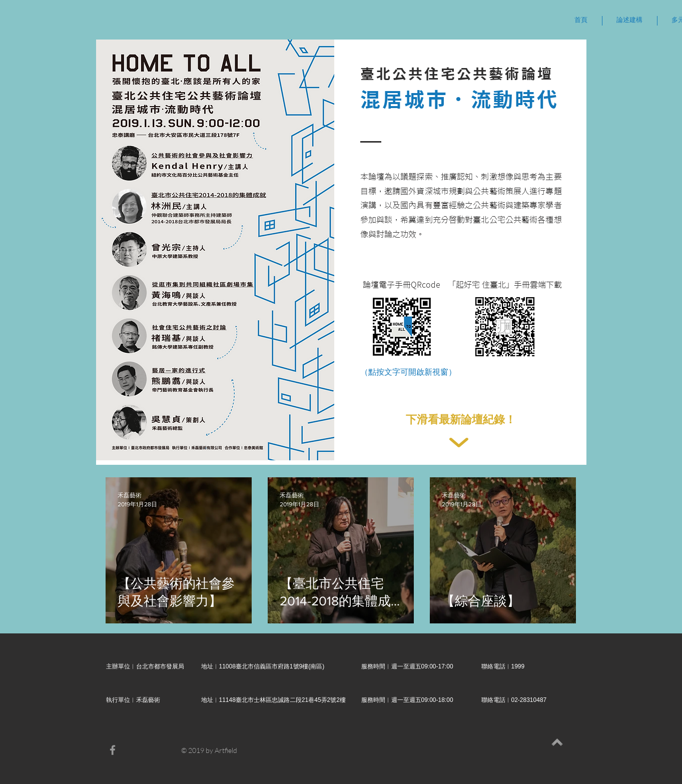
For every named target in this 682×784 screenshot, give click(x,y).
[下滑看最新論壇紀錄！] (461, 420)
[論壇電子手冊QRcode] (402, 285)
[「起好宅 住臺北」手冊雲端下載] (505, 285)
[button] (630, 21)
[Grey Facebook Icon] (113, 750)
